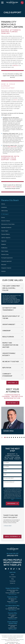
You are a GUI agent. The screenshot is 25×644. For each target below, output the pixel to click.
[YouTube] (6, 569)
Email (5, 474)
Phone (5, 470)
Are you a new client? (9, 478)
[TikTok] (14, 569)
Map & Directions (12, 594)
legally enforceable (12, 147)
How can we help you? (9, 482)
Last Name (6, 466)
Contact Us (12, 583)
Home (12, 575)
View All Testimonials (12, 537)
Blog (12, 579)
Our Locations (12, 577)
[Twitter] (17, 569)
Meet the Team (13, 403)
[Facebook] (8, 569)
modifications (15, 65)
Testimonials (12, 581)
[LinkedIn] (19, 569)
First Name (6, 462)
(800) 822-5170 (12, 556)
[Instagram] (11, 569)
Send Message (13, 504)
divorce (16, 100)
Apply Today (12, 383)
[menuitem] (12, 204)
